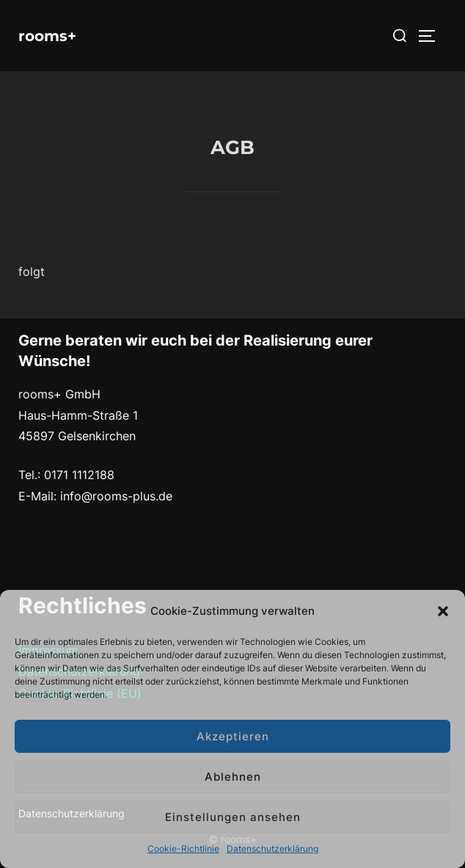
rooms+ (47, 36)
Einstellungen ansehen (233, 817)
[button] (443, 611)
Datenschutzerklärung (272, 849)
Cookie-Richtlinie (183, 849)
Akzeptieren (233, 736)
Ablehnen (233, 777)
